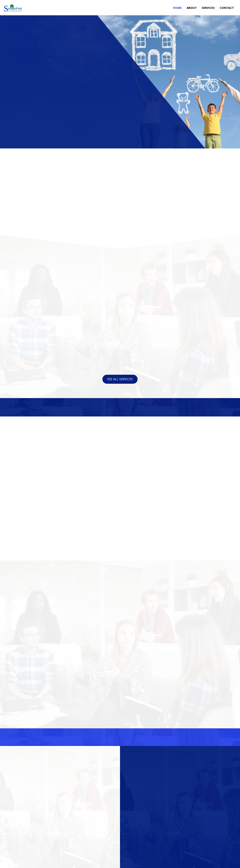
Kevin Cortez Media (53, 863)
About (192, 8)
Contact (227, 8)
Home (177, 8)
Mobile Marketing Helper (102, 863)
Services (208, 8)
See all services (120, 379)
